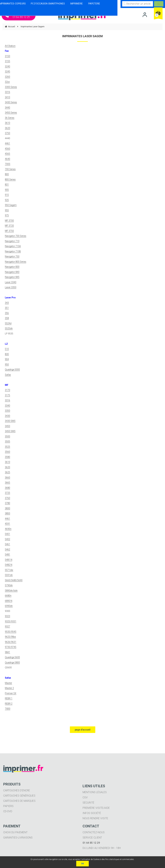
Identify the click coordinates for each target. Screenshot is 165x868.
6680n (8, 596)
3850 (7, 513)
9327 (7, 626)
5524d (8, 323)
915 (7, 195)
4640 (7, 159)
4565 (7, 154)
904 (7, 359)
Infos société (92, 813)
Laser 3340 (11, 282)
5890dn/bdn (11, 591)
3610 (7, 123)
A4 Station (10, 46)
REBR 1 (9, 698)
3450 (7, 426)
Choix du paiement (15, 832)
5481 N (9, 560)
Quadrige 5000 (12, 369)
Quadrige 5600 (12, 657)
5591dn (9, 575)
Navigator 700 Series (16, 236)
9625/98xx (10, 637)
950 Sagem (11, 205)
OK (82, 864)
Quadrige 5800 (12, 662)
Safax (8, 375)
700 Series (10, 169)
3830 (7, 508)
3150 (7, 56)
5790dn (9, 585)
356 (7, 313)
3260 (7, 77)
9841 (7, 652)
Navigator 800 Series (16, 262)
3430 (7, 416)
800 (7, 174)
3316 (7, 92)
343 (7, 303)
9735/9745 (11, 647)
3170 (7, 390)
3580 (7, 457)
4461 (7, 143)
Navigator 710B (13, 251)
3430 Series (11, 102)
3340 (7, 406)
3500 (7, 436)
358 (7, 318)
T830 (8, 709)
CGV (85, 797)
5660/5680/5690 (14, 580)
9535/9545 (11, 632)
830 (7, 354)
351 (7, 308)
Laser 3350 (11, 287)
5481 (7, 554)
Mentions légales (95, 792)
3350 (7, 411)
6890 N (9, 601)
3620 (7, 128)
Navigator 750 (12, 256)
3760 (7, 498)
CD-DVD (8, 811)
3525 (7, 447)
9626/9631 (11, 642)
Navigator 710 (12, 241)
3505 (7, 441)
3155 (7, 61)
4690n (8, 529)
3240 (7, 66)
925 (7, 200)
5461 (7, 544)
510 (7, 349)
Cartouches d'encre (17, 790)
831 (7, 184)
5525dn (9, 328)
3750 (7, 133)
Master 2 (9, 688)
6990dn (9, 606)
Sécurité (88, 803)
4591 (7, 524)
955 (7, 210)
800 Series (10, 179)
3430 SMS (10, 421)
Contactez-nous (94, 832)
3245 (7, 71)
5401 (7, 534)
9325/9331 (11, 621)
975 (7, 215)
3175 (7, 395)
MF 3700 (9, 221)
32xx (7, 82)
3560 (7, 452)
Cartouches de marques (19, 801)
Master (8, 683)
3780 (7, 503)
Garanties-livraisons (18, 838)
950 (7, 364)
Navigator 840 (12, 272)
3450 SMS (10, 431)
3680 (7, 488)
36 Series (10, 118)
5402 (7, 539)
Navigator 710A (13, 246)
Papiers (8, 806)
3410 (7, 97)
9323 (7, 616)
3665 (7, 483)
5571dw (9, 570)
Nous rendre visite (95, 818)
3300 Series (11, 87)
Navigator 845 (12, 277)
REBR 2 (9, 704)
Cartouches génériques (19, 796)
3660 (7, 477)
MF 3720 (9, 226)
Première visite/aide (96, 808)
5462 (7, 549)
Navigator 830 (12, 267)
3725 (7, 493)
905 (7, 190)
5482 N (9, 565)
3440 (7, 108)
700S (8, 164)
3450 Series (11, 113)
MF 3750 (9, 231)
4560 (7, 149)
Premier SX (11, 693)
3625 (7, 472)
